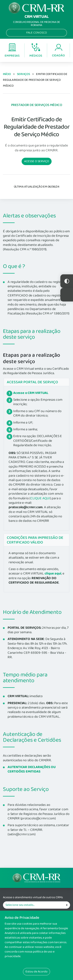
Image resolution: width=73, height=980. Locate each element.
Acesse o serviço (37, 161)
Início (7, 74)
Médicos (36, 51)
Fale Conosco (37, 33)
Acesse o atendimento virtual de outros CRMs (33, 897)
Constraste (67, 281)
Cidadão (58, 51)
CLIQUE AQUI (40, 498)
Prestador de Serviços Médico (36, 105)
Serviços (23, 74)
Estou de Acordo (36, 972)
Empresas (12, 51)
